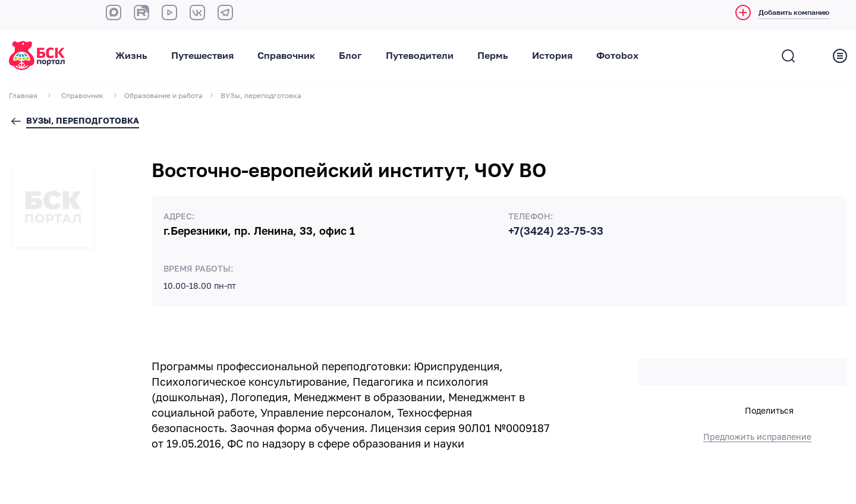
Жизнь (131, 56)
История (552, 56)
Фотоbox (617, 56)
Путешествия (202, 56)
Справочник (286, 56)
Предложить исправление (757, 437)
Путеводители (420, 56)
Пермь (493, 56)
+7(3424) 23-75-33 (556, 231)
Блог (350, 56)
